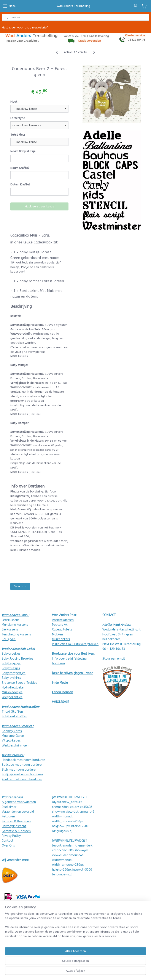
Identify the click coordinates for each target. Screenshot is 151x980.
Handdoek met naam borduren (23, 760)
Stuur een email (114, 659)
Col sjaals (9, 639)
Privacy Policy (11, 836)
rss (76, 972)
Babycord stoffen (14, 716)
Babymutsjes (11, 668)
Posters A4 (60, 625)
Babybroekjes (11, 654)
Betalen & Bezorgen (16, 821)
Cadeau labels (62, 630)
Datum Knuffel (20, 184)
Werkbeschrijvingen (15, 746)
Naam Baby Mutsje (23, 151)
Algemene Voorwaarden (19, 802)
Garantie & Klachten (16, 831)
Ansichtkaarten (63, 620)
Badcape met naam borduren (23, 765)
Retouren (8, 816)
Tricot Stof (10, 712)
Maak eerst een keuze (39, 206)
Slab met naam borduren (20, 770)
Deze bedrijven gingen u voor (72, 673)
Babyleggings (11, 663)
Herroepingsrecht (14, 826)
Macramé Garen (13, 736)
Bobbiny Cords (12, 731)
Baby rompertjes (14, 673)
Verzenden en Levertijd (18, 812)
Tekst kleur (18, 135)
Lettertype (18, 118)
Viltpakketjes (11, 741)
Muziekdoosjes (12, 692)
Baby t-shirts (11, 678)
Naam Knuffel (20, 168)
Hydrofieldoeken (14, 688)
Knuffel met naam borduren (22, 779)
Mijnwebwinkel (128, 972)
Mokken (57, 634)
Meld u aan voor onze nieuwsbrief (25, 27)
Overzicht (20, 586)
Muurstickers (61, 639)
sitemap (68, 972)
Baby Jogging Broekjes (17, 659)
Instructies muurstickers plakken (75, 644)
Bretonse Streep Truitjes (19, 683)
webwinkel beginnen (92, 972)
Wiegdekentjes (12, 697)
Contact (8, 841)
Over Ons (8, 846)
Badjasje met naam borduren (22, 774)
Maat (14, 101)
